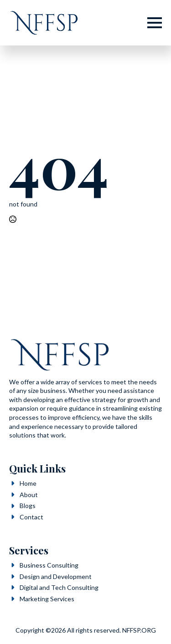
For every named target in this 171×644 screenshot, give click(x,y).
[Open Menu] (155, 23)
